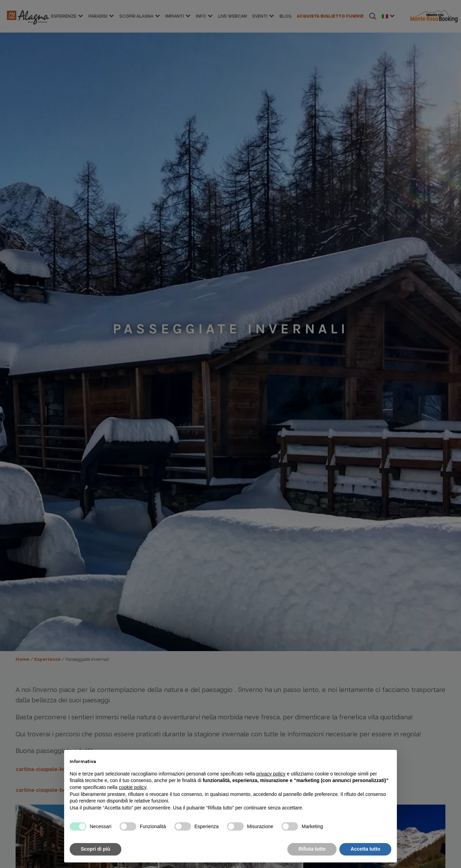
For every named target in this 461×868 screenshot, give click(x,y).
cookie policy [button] (133, 787)
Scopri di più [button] (95, 849)
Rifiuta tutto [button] (312, 849)
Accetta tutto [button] (365, 849)
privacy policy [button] (271, 774)
